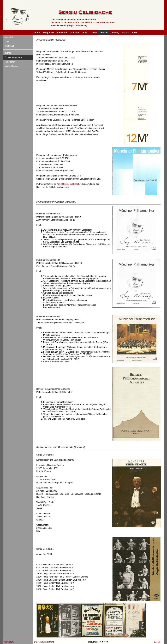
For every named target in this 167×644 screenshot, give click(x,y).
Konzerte (75, 32)
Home (37, 32)
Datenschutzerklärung (44, 642)
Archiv (125, 32)
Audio (85, 32)
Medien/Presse (11, 66)
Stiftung (115, 32)
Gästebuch (9, 46)
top (157, 642)
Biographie (49, 32)
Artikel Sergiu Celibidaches (70, 184)
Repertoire (62, 32)
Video (94, 32)
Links (7, 42)
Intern (135, 32)
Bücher (8, 53)
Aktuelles (9, 37)
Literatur (104, 32)
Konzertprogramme (13, 57)
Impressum (8, 642)
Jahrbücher (10, 62)
